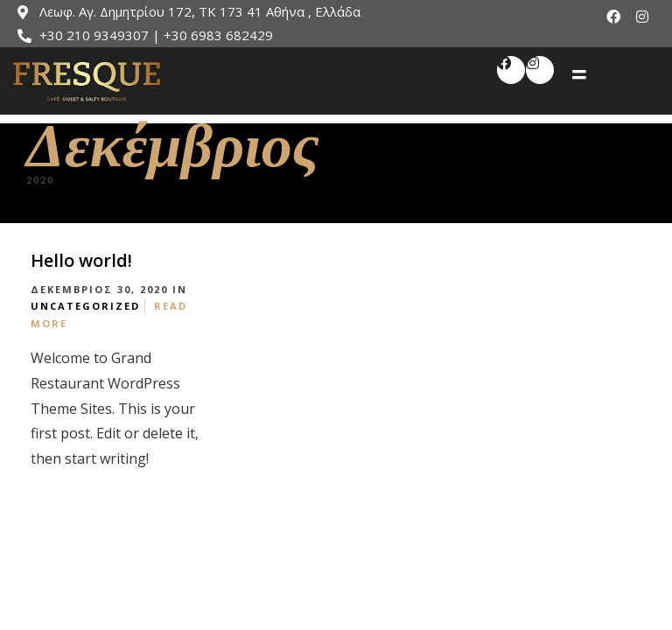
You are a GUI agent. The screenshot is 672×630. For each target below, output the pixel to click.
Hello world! (81, 260)
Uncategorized (85, 306)
